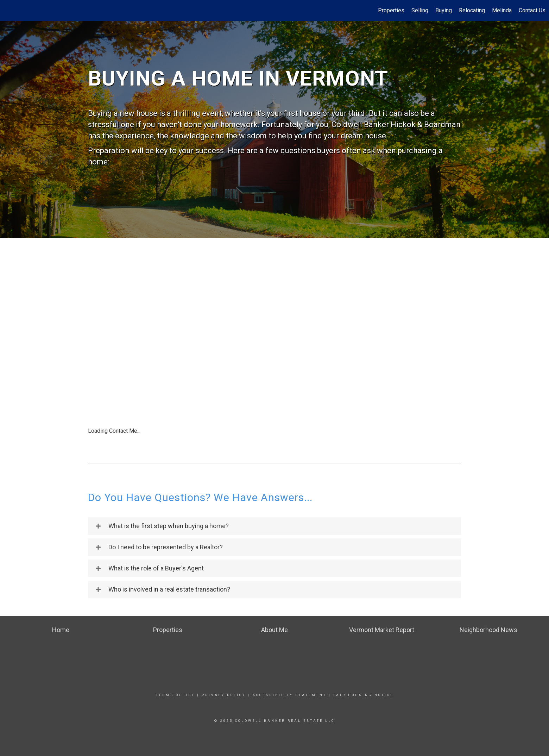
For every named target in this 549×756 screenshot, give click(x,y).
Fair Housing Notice (363, 695)
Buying (444, 10)
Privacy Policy (224, 695)
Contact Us (532, 10)
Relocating (472, 10)
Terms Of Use (175, 695)
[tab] (274, 526)
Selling (420, 10)
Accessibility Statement (289, 695)
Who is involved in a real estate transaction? (169, 589)
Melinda (502, 10)
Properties (391, 10)
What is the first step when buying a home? (169, 526)
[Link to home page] (9, 11)
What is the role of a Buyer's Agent (156, 568)
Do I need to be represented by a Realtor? (166, 547)
